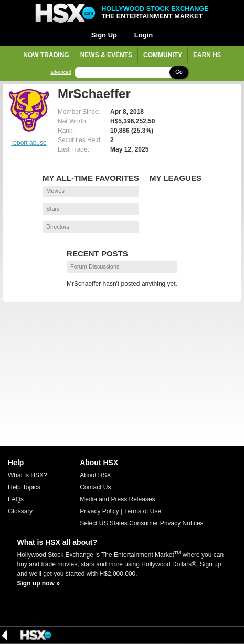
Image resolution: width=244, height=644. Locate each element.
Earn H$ (207, 55)
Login (144, 35)
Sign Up (104, 35)
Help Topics (24, 487)
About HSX (95, 475)
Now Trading (46, 55)
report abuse (29, 143)
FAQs (16, 499)
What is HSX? (28, 475)
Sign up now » (39, 583)
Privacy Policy (99, 511)
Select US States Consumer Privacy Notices (141, 523)
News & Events (106, 55)
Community (163, 55)
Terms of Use (142, 511)
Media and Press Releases (117, 499)
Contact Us (95, 487)
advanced (61, 73)
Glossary (20, 511)
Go (179, 72)
